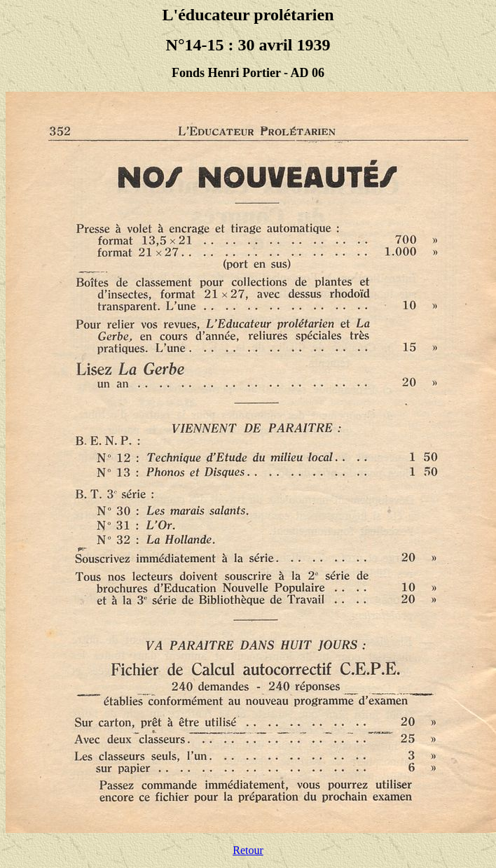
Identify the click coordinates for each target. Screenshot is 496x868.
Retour (248, 850)
